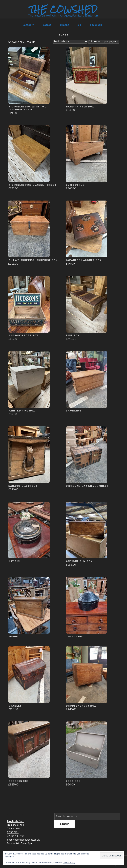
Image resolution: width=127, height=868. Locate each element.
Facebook (96, 25)
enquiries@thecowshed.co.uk (23, 840)
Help (80, 25)
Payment (63, 25)
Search (64, 824)
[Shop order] (70, 42)
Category (30, 25)
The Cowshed (63, 9)
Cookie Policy (69, 863)
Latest (47, 25)
